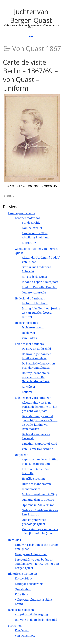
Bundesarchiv (31, 223)
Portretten (15, 626)
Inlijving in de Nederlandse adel (36, 620)
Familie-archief (32, 228)
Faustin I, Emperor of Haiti (39, 444)
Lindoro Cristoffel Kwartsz (39, 287)
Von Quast (22, 630)
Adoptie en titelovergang (31, 614)
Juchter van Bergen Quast (31, 16)
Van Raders (29, 338)
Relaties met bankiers (29, 344)
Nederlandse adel (26, 323)
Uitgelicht (21, 455)
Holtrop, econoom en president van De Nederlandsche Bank (36, 377)
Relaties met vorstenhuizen (33, 398)
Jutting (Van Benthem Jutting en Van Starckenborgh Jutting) (41, 313)
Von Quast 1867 (25, 636)
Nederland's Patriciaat (30, 298)
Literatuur (29, 243)
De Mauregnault (33, 327)
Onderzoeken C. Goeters (38, 500)
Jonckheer (29, 387)
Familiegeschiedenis (21, 213)
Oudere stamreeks (34, 292)
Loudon (27, 392)
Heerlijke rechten (33, 478)
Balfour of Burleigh (35, 303)
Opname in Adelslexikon (38, 505)
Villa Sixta (21, 594)
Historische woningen (22, 574)
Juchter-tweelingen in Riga (40, 494)
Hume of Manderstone (37, 484)
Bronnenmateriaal (27, 218)
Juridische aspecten (21, 610)
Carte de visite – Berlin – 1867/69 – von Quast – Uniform (30, 75)
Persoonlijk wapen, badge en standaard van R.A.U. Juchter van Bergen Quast (37, 564)
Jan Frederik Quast (34, 277)
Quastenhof (23, 589)
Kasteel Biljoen (25, 578)
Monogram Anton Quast (31, 554)
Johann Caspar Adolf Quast (40, 282)
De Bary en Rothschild (36, 349)
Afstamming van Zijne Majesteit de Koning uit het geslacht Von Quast (40, 407)
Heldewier (29, 333)
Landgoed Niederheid (29, 584)
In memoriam (31, 489)
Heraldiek (14, 540)
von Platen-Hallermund (38, 449)
